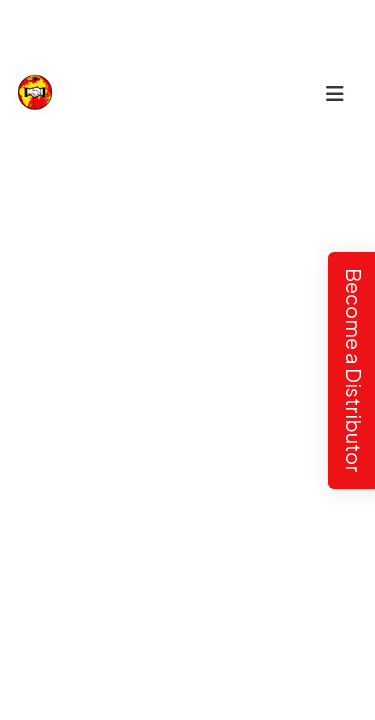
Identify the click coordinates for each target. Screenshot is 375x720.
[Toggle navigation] (335, 92)
